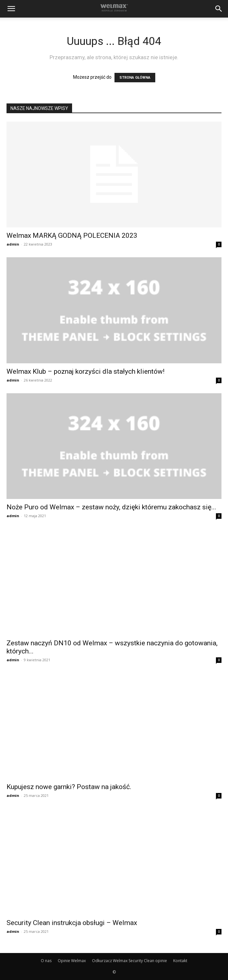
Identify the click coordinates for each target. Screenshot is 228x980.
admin (13, 244)
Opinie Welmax (72, 961)
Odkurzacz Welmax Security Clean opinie (129, 961)
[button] (11, 9)
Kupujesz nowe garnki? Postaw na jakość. (69, 787)
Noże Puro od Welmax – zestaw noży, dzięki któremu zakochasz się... (111, 507)
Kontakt (180, 961)
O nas (46, 961)
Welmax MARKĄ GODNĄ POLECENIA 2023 (72, 235)
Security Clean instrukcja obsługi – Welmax (72, 923)
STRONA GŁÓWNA (135, 78)
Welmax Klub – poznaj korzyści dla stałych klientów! (85, 371)
